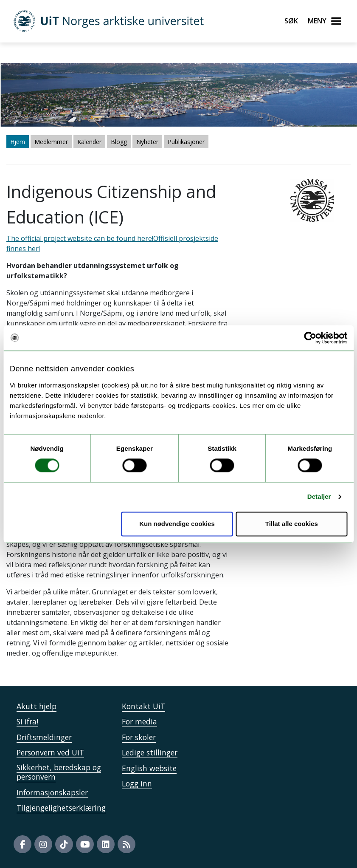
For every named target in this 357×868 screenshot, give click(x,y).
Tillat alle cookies (292, 524)
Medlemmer (51, 142)
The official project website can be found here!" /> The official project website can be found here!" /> (178, 434)
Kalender (89, 142)
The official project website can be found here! (80, 238)
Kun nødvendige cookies (177, 524)
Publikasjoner (186, 142)
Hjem (18, 142)
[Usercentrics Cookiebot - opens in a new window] (310, 338)
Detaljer (319, 497)
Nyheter (147, 142)
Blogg (119, 142)
